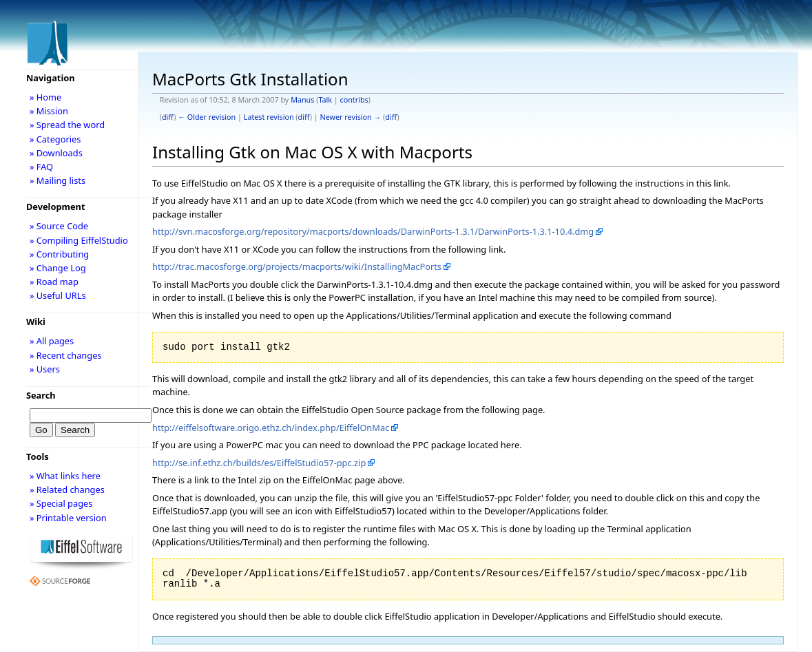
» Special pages (61, 503)
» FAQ (41, 167)
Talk (325, 100)
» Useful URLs (58, 295)
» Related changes (67, 490)
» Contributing (59, 254)
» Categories (55, 139)
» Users (45, 369)
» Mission (49, 111)
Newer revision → (351, 117)
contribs (354, 100)
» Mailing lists (58, 180)
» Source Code (59, 226)
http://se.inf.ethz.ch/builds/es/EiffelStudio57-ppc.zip (259, 463)
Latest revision (269, 117)
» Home (45, 97)
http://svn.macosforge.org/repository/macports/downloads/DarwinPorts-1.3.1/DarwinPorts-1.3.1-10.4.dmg (373, 231)
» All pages (52, 341)
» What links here (65, 476)
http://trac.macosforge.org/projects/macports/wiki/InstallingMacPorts (297, 266)
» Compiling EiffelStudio (79, 240)
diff (168, 117)
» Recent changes (66, 355)
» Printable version (68, 518)
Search (41, 395)
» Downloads (56, 153)
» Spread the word (67, 125)
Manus (302, 100)
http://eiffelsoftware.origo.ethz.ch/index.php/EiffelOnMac (271, 428)
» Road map (54, 282)
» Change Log (58, 268)
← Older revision (207, 117)
